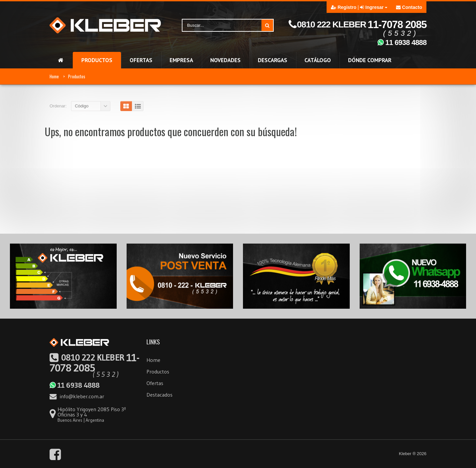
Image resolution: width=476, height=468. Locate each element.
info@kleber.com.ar (77, 396)
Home (54, 76)
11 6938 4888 (74, 385)
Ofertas (155, 383)
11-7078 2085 (94, 363)
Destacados (159, 395)
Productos (77, 76)
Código (81, 106)
